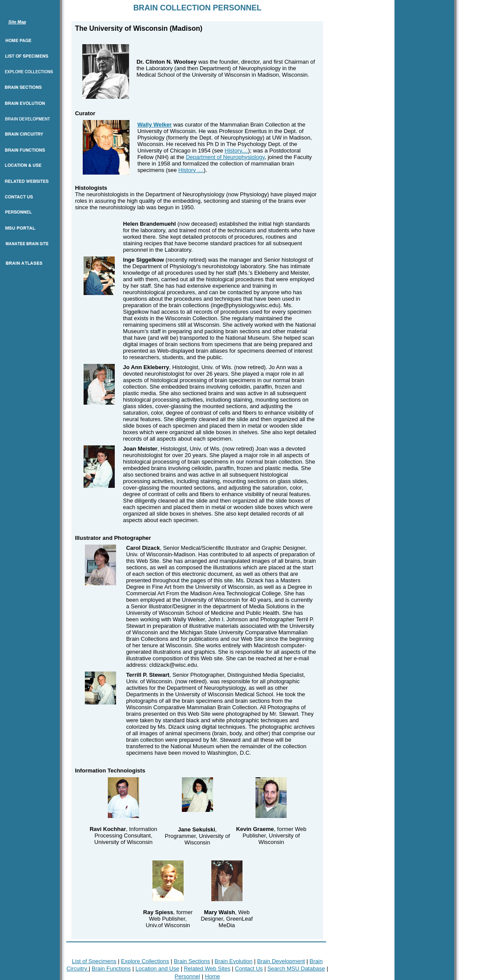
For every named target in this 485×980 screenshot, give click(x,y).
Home (212, 976)
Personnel (187, 976)
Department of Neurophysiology (225, 157)
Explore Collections (145, 961)
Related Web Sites (207, 969)
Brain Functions (111, 969)
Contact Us (249, 969)
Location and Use (157, 969)
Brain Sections (192, 961)
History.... (236, 151)
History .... (191, 170)
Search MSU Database (296, 969)
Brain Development (281, 961)
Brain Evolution (234, 961)
